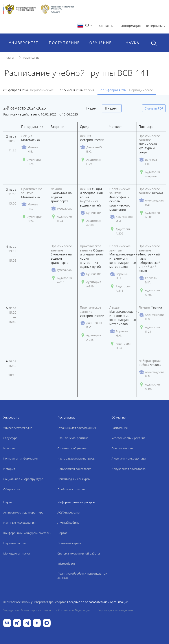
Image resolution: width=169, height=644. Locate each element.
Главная (10, 58)
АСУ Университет (69, 512)
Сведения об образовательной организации (98, 602)
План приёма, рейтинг (73, 438)
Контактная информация (20, 458)
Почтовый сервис (69, 543)
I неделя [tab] (92, 108)
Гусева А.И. (61, 209)
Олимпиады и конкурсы (74, 479)
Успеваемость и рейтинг (128, 438)
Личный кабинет (69, 523)
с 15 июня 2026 (77, 90)
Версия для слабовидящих (115, 610)
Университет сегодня (18, 428)
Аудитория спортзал (149, 174)
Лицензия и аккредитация (129, 458)
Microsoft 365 (66, 564)
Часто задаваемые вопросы (76, 458)
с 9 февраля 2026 (28, 90)
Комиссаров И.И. (121, 219)
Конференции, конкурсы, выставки (27, 533)
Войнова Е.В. (148, 162)
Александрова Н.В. (151, 203)
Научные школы (15, 543)
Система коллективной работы (79, 553)
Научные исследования (19, 523)
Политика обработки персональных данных (82, 576)
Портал (62, 533)
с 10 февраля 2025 (127, 90)
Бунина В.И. (91, 213)
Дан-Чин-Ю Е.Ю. (91, 149)
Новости (9, 448)
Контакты (106, 26)
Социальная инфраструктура (23, 479)
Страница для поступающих (77, 428)
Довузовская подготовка (74, 469)
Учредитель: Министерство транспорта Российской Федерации (47, 610)
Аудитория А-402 (149, 292)
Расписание (31, 58)
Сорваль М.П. (148, 280)
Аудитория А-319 (90, 223)
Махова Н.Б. (30, 149)
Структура (10, 438)
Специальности (122, 448)
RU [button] (84, 25)
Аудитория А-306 (120, 231)
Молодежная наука (17, 553)
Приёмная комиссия (71, 489)
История (9, 469)
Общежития (12, 489)
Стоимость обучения (72, 448)
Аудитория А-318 (120, 288)
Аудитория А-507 (149, 387)
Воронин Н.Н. (119, 276)
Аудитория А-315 (61, 280)
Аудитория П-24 (32, 162)
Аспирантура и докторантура (23, 512)
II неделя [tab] (112, 108)
